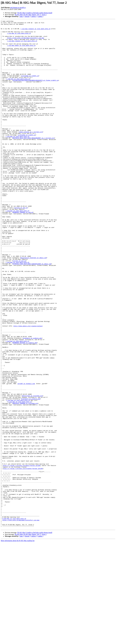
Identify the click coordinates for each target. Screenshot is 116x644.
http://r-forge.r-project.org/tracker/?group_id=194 (23, 558)
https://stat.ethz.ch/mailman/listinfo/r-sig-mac (26, 41)
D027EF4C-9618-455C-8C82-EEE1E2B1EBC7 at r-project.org (33, 162)
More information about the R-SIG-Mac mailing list (18, 642)
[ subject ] (34, 16)
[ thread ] (27, 16)
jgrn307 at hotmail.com (26, 456)
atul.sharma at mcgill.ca (18, 8)
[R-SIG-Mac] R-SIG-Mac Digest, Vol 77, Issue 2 (31, 15)
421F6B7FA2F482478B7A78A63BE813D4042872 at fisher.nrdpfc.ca (35, 92)
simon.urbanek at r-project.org (31, 154)
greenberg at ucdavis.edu (32, 402)
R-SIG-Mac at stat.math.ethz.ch (14, 618)
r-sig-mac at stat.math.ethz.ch (19, 36)
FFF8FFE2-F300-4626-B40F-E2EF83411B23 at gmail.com (32, 313)
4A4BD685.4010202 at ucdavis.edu (25, 407)
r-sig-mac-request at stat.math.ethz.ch (35, 31)
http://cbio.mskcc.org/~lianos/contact (28, 387)
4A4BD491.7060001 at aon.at (23, 251)
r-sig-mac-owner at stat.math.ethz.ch (21, 51)
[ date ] (21, 16)
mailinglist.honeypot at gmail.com (33, 305)
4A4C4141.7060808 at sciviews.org (25, 480)
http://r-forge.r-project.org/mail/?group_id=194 (22, 555)
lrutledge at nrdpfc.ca (30, 87)
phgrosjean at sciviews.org (32, 471)
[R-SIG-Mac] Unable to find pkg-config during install (35, 13)
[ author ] (40, 16)
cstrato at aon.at (21, 245)
